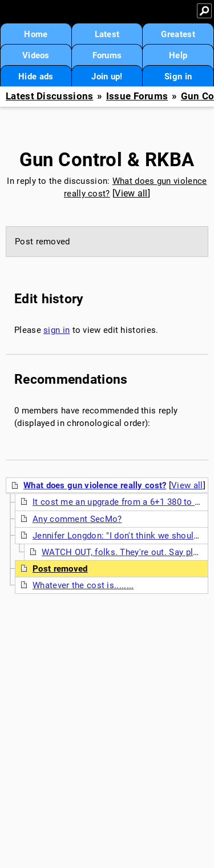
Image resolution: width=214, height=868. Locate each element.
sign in (56, 330)
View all (131, 193)
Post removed (60, 569)
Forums (107, 55)
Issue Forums (137, 96)
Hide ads (36, 77)
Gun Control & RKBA (107, 160)
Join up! (107, 77)
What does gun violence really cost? (95, 485)
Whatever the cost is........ (83, 585)
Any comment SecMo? (77, 519)
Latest (107, 34)
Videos (36, 55)
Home (36, 34)
